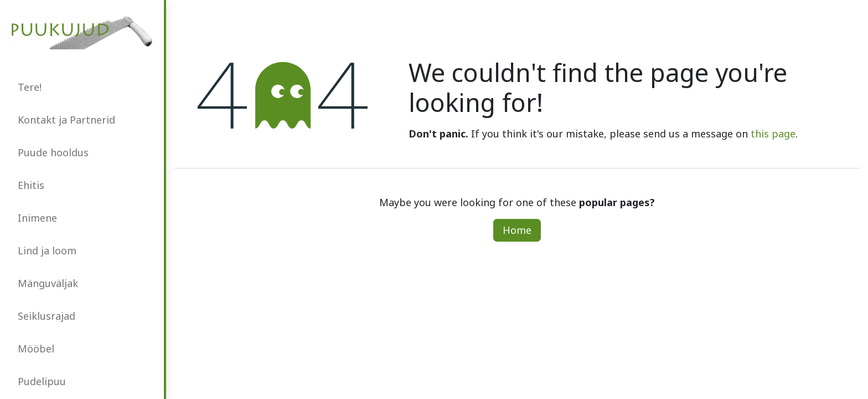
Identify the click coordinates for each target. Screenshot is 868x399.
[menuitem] (82, 87)
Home (517, 230)
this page (773, 134)
